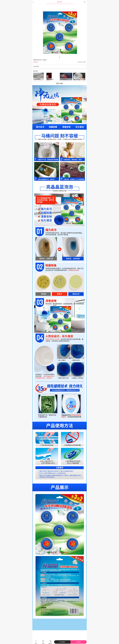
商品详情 (60, 2)
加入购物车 (62, 642)
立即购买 (79, 642)
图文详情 (60, 83)
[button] (60, 57)
